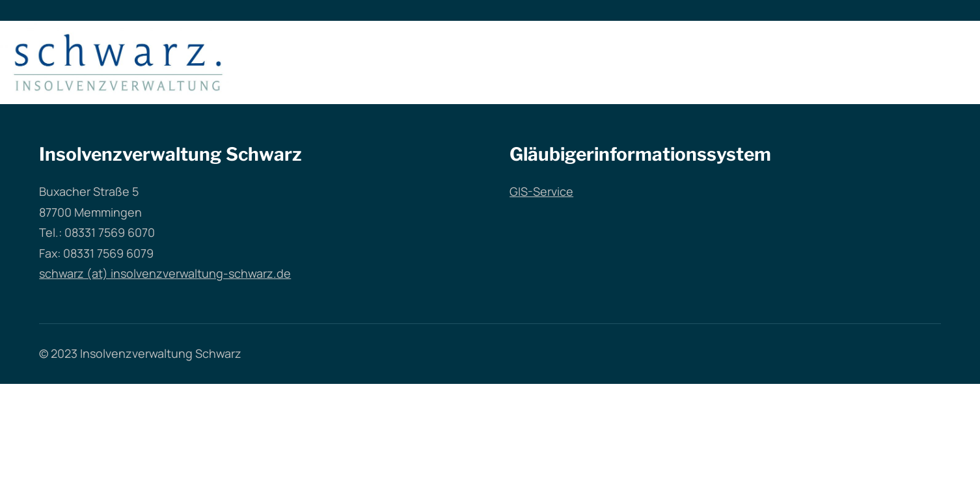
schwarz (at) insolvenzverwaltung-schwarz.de (165, 273)
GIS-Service (541, 191)
